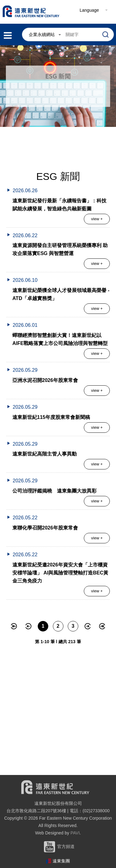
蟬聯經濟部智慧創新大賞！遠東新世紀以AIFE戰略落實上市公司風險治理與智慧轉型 (60, 339)
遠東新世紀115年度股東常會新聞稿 (51, 417)
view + (97, 219)
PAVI (75, 833)
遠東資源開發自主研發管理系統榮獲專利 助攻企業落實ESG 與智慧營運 (60, 249)
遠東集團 (61, 861)
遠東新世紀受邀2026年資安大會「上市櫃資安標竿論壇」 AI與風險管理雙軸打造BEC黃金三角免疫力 (60, 573)
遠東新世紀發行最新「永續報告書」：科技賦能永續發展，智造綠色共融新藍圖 (59, 205)
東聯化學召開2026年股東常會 (45, 528)
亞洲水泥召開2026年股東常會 (45, 380)
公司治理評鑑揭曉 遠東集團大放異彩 (54, 491)
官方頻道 (58, 846)
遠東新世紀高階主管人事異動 (45, 454)
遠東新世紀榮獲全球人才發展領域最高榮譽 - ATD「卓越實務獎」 (61, 294)
